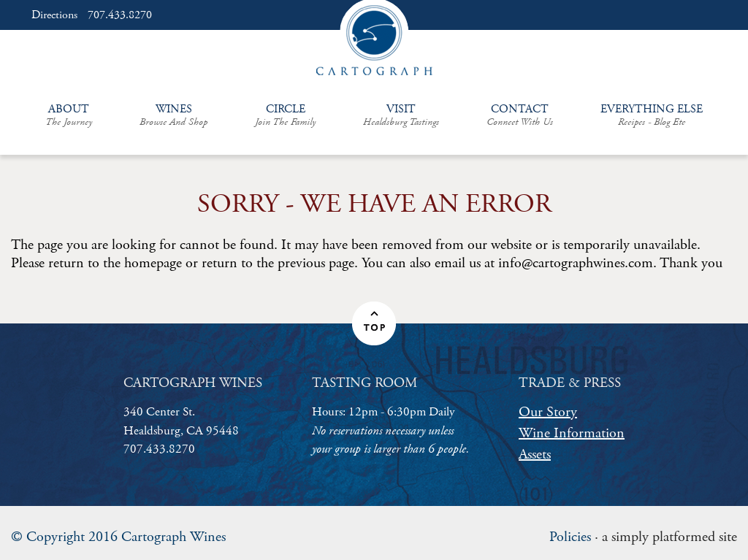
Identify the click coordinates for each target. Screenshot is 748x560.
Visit (401, 115)
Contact (520, 115)
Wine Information (572, 433)
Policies (570, 537)
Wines (173, 115)
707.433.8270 (120, 15)
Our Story (548, 412)
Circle (285, 115)
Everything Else (652, 115)
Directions (54, 15)
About (69, 115)
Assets (535, 454)
